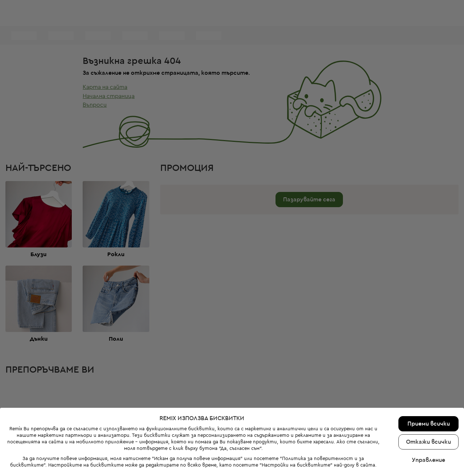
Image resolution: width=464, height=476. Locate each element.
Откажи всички (428, 419)
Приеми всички (429, 401)
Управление (428, 437)
